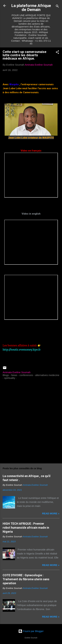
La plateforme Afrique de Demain (31, 8)
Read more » (51, 513)
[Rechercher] (57, 7)
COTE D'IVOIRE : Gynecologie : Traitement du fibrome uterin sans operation (26, 579)
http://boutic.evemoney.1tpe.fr (22, 350)
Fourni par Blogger (31, 631)
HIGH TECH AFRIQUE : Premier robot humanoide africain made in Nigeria (26, 528)
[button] (57, 53)
